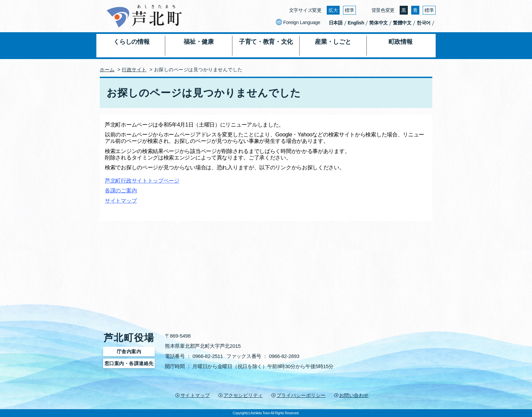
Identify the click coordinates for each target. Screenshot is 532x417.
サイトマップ (121, 201)
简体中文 (378, 23)
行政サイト (134, 70)
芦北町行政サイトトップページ (142, 181)
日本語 (336, 23)
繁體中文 (402, 23)
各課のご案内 (121, 191)
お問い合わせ (354, 395)
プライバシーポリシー (301, 395)
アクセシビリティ (243, 395)
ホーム (107, 70)
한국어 (424, 23)
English (356, 23)
